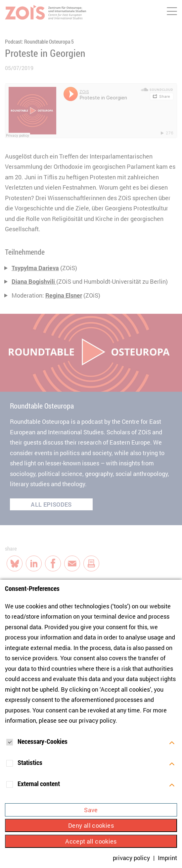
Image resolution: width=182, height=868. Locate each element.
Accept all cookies (91, 841)
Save (91, 810)
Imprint (167, 858)
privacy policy (97, 720)
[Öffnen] (172, 742)
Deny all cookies (91, 825)
